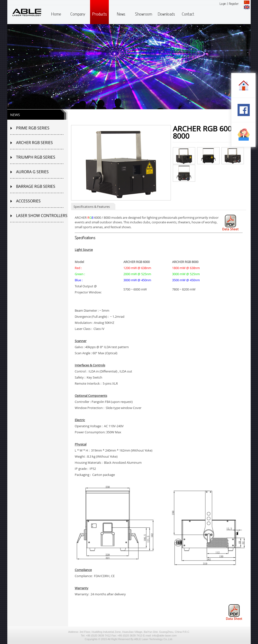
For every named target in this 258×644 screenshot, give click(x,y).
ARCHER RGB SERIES (34, 143)
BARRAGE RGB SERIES (36, 186)
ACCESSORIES (28, 201)
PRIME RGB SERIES (33, 128)
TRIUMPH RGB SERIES (36, 157)
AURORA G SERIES (32, 172)
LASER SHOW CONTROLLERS (42, 216)
